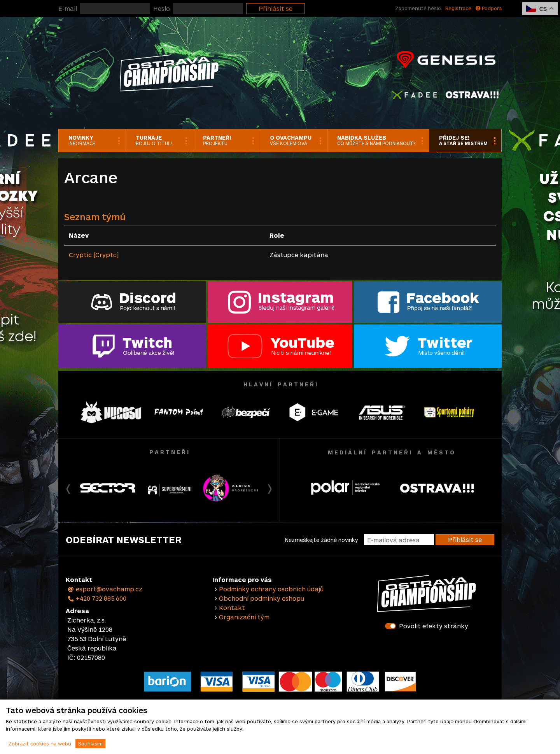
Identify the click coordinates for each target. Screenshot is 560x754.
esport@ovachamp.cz (105, 589)
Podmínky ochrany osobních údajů (271, 589)
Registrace (458, 8)
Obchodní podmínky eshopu (262, 598)
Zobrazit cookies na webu (40, 743)
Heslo (162, 8)
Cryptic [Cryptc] (94, 255)
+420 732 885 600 (97, 598)
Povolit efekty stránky (434, 626)
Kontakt (232, 608)
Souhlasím (90, 743)
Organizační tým (244, 617)
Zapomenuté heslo (418, 8)
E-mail (68, 8)
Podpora (489, 8)
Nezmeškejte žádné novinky (321, 540)
